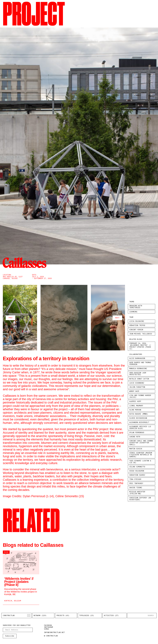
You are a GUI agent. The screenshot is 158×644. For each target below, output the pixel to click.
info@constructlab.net (54, 632)
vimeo (46, 629)
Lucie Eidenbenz (137, 383)
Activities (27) (111, 615)
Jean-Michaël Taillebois (141, 334)
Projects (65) (63, 615)
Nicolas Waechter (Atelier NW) (137, 493)
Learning (133, 312)
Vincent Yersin (136, 330)
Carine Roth (135, 437)
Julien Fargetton (137, 387)
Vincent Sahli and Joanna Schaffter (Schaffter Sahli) (141, 443)
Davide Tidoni (136, 488)
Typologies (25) (87, 615)
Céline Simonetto (137, 467)
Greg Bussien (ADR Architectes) (138, 374)
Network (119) (40, 615)
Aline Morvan (135, 410)
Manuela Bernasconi (138, 368)
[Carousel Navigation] (64, 318)
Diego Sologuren (137, 471)
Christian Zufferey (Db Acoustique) (140, 499)
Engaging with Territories (136, 307)
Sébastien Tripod (137, 325)
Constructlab (9, 615)
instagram (48, 627)
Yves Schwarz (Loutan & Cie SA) (140, 462)
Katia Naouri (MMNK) (139, 414)
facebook (48, 625)
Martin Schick (136, 449)
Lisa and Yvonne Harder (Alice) (140, 396)
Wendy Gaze (134, 391)
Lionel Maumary (136, 406)
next (117, 318)
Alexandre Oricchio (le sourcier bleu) (140, 427)
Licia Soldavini (137, 321)
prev (10, 318)
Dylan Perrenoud (137, 432)
